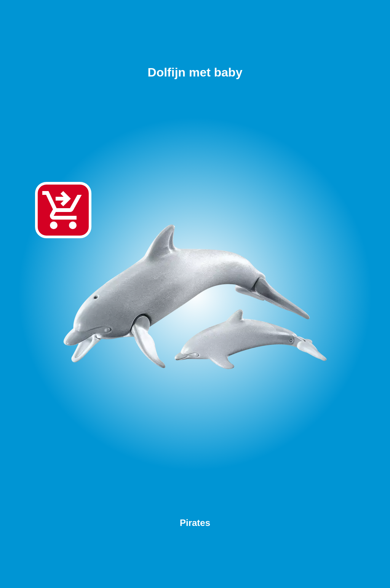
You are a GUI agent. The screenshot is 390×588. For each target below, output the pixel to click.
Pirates (195, 523)
